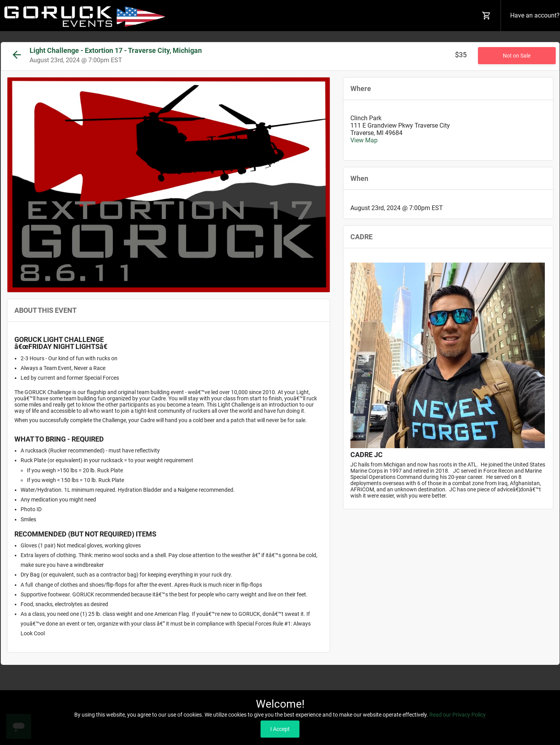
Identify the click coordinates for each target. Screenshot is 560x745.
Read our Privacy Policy (458, 715)
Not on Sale (517, 56)
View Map (364, 140)
